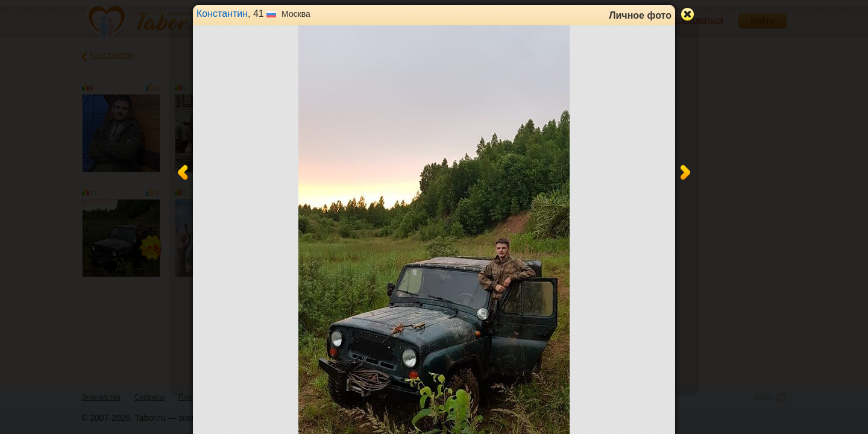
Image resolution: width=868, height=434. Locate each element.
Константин (222, 14)
